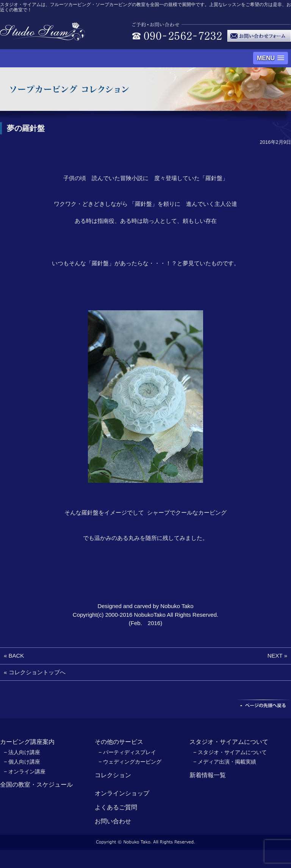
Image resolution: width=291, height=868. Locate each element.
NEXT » (277, 656)
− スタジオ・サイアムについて (230, 752)
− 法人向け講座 (22, 752)
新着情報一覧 (208, 775)
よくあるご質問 (116, 807)
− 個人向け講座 (22, 762)
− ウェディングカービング (130, 762)
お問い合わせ (113, 821)
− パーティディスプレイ (127, 752)
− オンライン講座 (25, 772)
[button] (271, 58)
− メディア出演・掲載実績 (225, 762)
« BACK (14, 656)
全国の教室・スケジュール (36, 785)
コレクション (113, 775)
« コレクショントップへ (35, 672)
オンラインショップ (122, 793)
